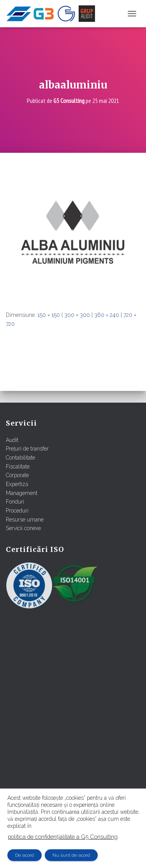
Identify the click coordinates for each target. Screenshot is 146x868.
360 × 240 (107, 315)
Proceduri (17, 511)
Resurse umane (25, 520)
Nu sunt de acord (71, 855)
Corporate (17, 475)
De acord (25, 855)
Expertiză (17, 484)
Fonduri (15, 502)
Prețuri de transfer (27, 449)
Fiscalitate (18, 467)
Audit (12, 440)
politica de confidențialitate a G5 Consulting (63, 837)
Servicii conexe (23, 528)
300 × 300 (77, 315)
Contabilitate (20, 458)
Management (22, 493)
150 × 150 (49, 315)
